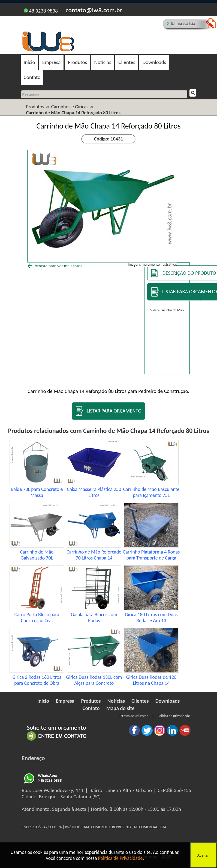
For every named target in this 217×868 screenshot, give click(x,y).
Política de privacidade (174, 716)
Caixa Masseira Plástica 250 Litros (94, 492)
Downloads (154, 62)
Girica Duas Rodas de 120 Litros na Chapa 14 (151, 680)
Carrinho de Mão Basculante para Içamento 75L (151, 492)
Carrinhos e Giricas (70, 107)
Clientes (127, 62)
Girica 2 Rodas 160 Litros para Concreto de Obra (37, 680)
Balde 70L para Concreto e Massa (37, 492)
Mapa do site (120, 708)
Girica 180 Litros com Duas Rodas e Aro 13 (151, 618)
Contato (32, 77)
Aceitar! (204, 855)
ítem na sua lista (183, 24)
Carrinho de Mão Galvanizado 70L (37, 555)
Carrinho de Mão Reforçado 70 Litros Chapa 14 (94, 555)
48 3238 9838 (41, 11)
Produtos (77, 62)
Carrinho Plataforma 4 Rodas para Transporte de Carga (151, 555)
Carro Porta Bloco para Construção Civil (37, 618)
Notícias (103, 62)
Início (29, 62)
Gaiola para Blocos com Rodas (94, 618)
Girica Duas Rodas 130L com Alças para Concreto (94, 680)
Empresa (51, 62)
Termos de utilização (134, 716)
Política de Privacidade (120, 858)
